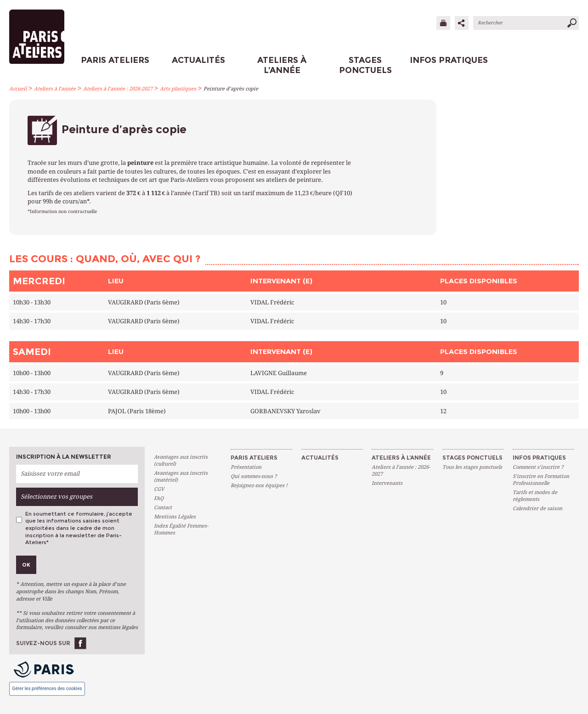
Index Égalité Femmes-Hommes (181, 529)
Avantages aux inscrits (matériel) (181, 477)
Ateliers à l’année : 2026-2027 (118, 89)
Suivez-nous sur (43, 643)
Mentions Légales (175, 517)
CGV (159, 489)
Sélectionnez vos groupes (57, 497)
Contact (163, 508)
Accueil (18, 89)
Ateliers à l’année (55, 89)
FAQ (159, 498)
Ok (26, 565)
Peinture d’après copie (231, 89)
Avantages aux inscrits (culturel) (181, 461)
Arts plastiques (178, 89)
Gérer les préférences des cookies (47, 689)
